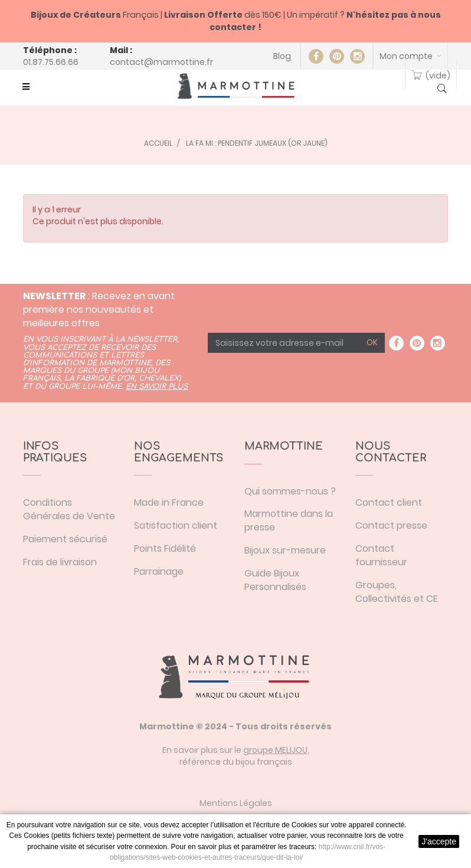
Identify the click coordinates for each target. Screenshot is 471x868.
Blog (282, 56)
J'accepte (439, 841)
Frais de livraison (60, 562)
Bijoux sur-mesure (285, 550)
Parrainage (159, 571)
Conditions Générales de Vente (69, 509)
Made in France (169, 502)
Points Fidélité (165, 548)
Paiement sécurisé (65, 539)
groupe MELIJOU (275, 750)
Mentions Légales (236, 803)
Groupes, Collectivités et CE (397, 592)
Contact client (389, 502)
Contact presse (391, 525)
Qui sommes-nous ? (290, 491)
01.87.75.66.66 (51, 62)
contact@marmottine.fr (161, 62)
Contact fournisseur (381, 555)
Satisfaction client (176, 525)
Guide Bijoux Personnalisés (275, 580)
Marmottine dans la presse (289, 520)
